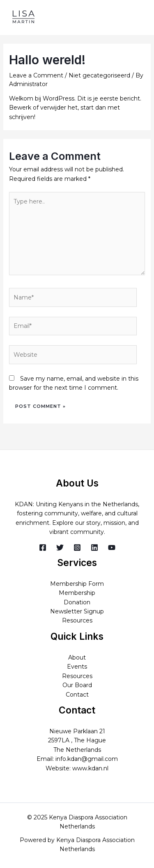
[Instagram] (77, 547)
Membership (77, 593)
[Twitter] (60, 547)
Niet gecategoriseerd (99, 75)
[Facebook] (43, 547)
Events (77, 667)
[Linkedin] (94, 547)
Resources (77, 620)
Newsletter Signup (77, 611)
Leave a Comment (36, 75)
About (77, 657)
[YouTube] (112, 547)
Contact (77, 695)
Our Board (77, 685)
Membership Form (77, 584)
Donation (77, 602)
